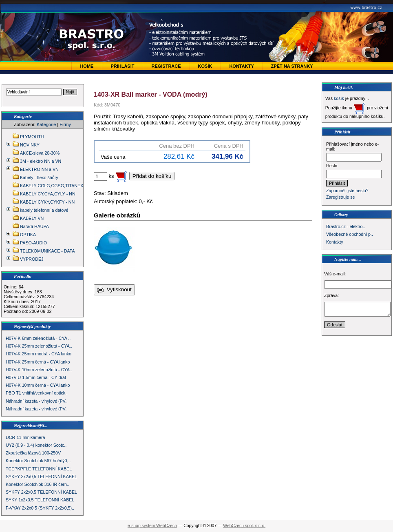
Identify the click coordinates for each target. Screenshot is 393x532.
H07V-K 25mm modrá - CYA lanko (39, 354)
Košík (205, 66)
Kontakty (241, 66)
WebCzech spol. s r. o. (244, 526)
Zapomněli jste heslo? (347, 191)
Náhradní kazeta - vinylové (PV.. (37, 401)
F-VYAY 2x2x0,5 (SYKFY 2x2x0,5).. (40, 508)
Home (87, 66)
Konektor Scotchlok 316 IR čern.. (38, 484)
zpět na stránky (292, 66)
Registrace (166, 66)
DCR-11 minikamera (25, 437)
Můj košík (344, 87)
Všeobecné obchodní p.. (350, 234)
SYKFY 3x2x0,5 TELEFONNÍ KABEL (41, 477)
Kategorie (46, 124)
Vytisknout (114, 290)
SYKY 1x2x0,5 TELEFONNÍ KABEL (40, 500)
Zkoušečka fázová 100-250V (33, 453)
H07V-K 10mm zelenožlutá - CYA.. (39, 370)
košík (339, 98)
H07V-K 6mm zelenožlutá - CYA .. (38, 338)
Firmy (65, 124)
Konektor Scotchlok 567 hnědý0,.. (38, 461)
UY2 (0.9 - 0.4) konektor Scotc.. (36, 445)
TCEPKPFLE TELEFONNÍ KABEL (39, 469)
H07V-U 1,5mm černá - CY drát (36, 377)
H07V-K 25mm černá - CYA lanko (38, 362)
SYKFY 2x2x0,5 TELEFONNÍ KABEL (41, 492)
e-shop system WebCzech (152, 526)
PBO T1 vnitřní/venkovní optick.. (37, 393)
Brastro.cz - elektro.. (346, 226)
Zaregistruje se (340, 197)
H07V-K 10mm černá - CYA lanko (38, 385)
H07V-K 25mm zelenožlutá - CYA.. (39, 346)
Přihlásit (122, 66)
